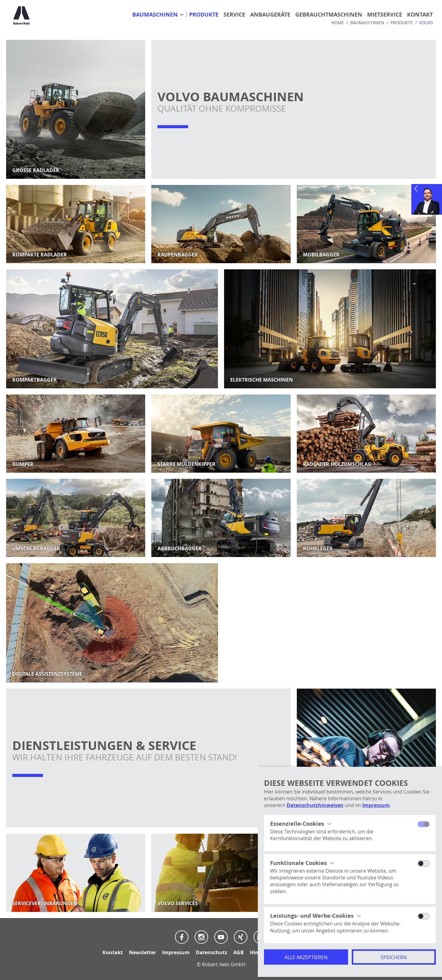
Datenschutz (211, 952)
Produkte (204, 15)
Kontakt (420, 15)
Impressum (376, 805)
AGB (238, 952)
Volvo (426, 23)
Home (338, 23)
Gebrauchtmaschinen (329, 15)
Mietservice (385, 15)
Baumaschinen (155, 15)
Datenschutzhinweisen (315, 805)
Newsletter (142, 952)
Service (234, 15)
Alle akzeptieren (306, 957)
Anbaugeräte (270, 15)
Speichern (394, 957)
